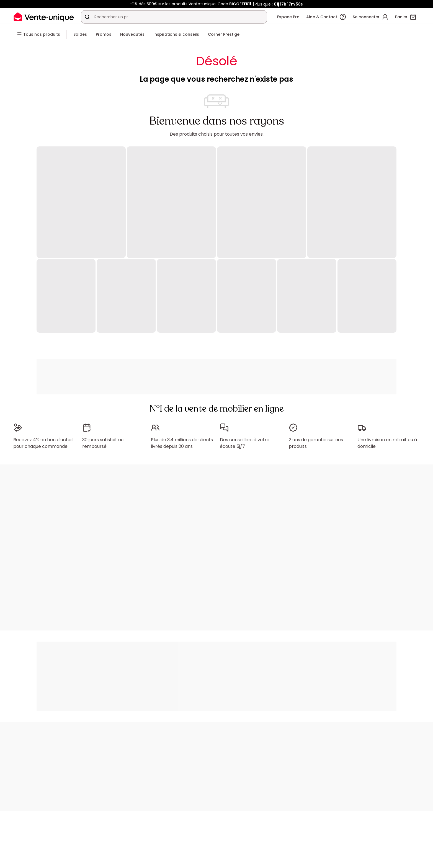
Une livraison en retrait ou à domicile (387, 443)
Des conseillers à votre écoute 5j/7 (245, 443)
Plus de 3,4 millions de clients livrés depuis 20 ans (182, 443)
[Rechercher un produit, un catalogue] (87, 17)
